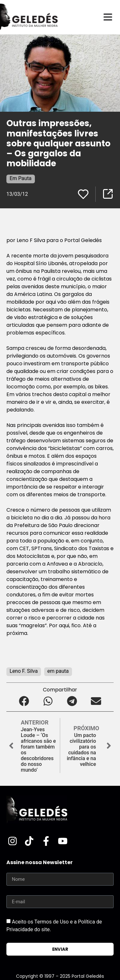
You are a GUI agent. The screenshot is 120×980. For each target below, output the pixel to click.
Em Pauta (21, 178)
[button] (24, 701)
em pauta (58, 671)
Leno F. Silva (24, 671)
